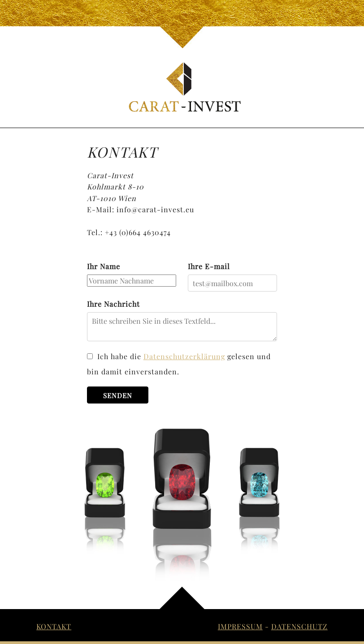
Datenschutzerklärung (184, 356)
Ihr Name (104, 266)
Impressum (240, 626)
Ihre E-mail (209, 266)
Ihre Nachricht (113, 304)
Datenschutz (299, 626)
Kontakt (54, 626)
